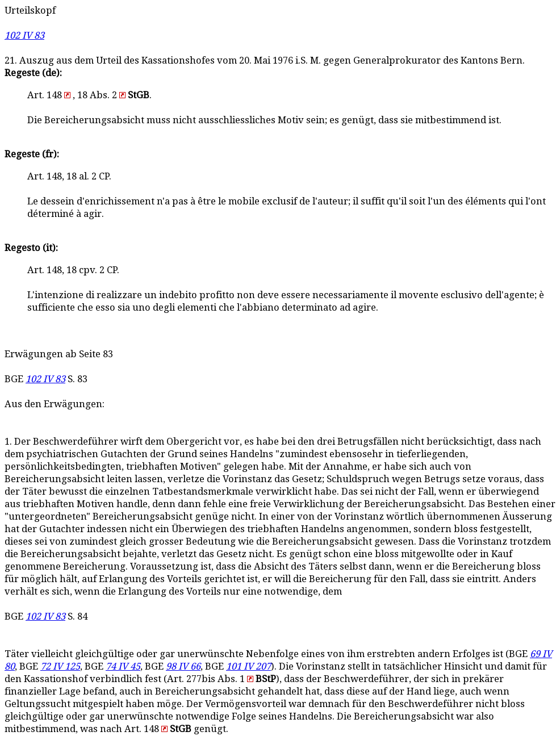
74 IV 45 (123, 666)
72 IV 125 (60, 666)
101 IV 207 (248, 666)
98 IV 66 (183, 666)
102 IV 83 (24, 35)
